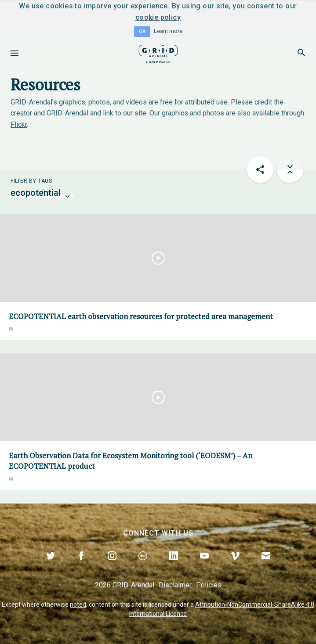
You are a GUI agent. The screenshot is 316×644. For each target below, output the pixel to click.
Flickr (19, 124)
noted (78, 604)
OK (142, 31)
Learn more (168, 31)
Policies (209, 585)
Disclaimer (175, 585)
